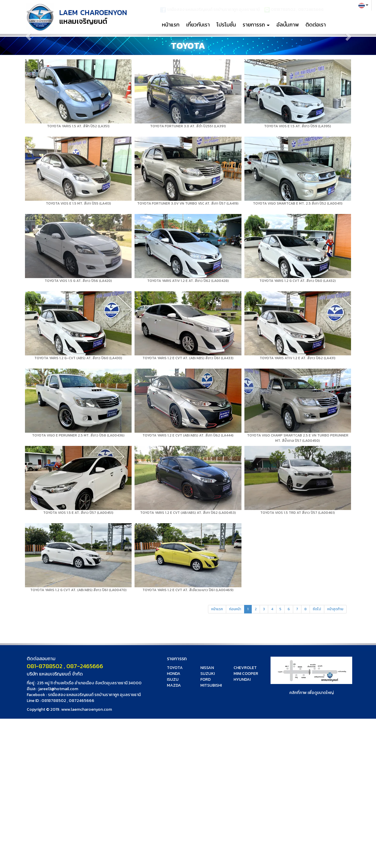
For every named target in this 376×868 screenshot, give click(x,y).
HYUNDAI (242, 679)
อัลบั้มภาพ (288, 25)
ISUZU (173, 679)
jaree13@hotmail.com (58, 689)
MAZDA (174, 685)
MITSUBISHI (211, 685)
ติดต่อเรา (316, 25)
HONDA (174, 674)
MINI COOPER (246, 674)
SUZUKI (208, 674)
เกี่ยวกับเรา (198, 25)
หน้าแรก (171, 25)
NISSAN (207, 668)
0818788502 (54, 701)
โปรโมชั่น (226, 25)
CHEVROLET (245, 668)
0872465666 (82, 701)
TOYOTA (175, 668)
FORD (205, 679)
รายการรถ (256, 25)
